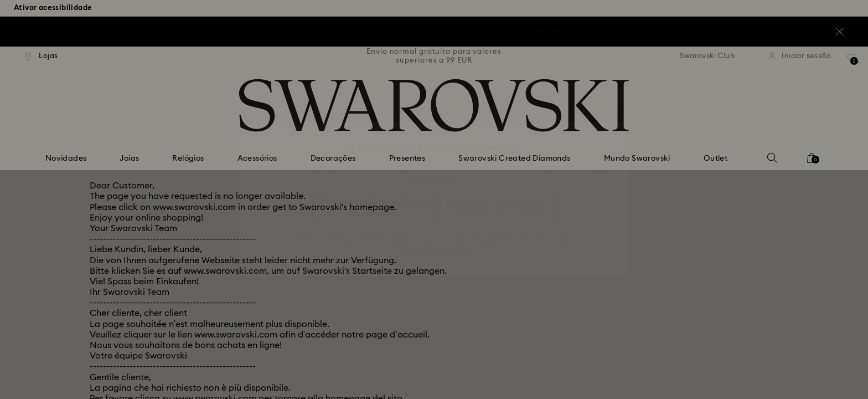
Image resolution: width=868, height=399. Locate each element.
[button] (616, 128)
